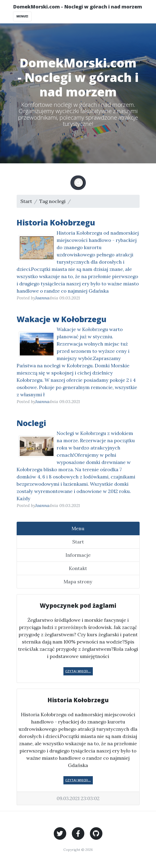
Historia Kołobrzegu (56, 222)
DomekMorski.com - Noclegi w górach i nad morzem (78, 7)
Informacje (78, 555)
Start (26, 201)
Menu (78, 528)
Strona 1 (82, 201)
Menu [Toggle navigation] (22, 16)
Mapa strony (78, 582)
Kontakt (78, 568)
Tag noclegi (52, 201)
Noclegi (31, 423)
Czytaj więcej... (78, 671)
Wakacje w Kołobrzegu (61, 319)
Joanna (42, 298)
